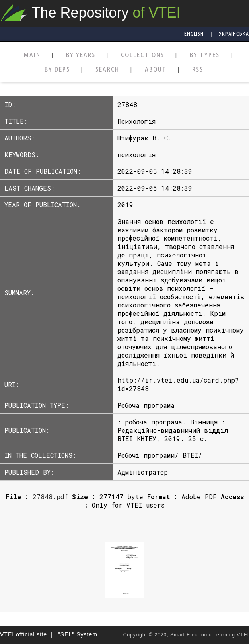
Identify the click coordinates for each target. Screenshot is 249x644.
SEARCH (107, 69)
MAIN (32, 55)
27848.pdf (50, 497)
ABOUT (156, 69)
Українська (234, 34)
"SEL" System (78, 634)
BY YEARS (81, 55)
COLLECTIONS (143, 55)
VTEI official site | (26, 634)
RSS (198, 69)
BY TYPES (205, 55)
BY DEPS (57, 69)
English (194, 34)
